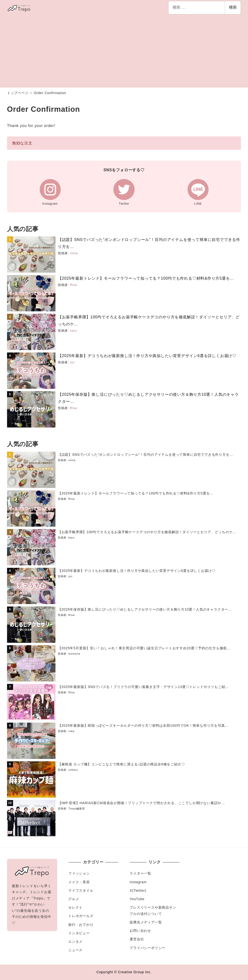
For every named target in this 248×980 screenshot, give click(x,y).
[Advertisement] (124, 51)
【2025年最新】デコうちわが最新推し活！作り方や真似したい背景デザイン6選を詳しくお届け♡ (147, 356)
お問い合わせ (140, 931)
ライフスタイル (81, 890)
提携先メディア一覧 (146, 922)
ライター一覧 (140, 873)
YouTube (137, 899)
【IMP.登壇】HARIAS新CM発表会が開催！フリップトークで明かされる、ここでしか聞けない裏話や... (141, 803)
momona (74, 654)
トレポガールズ (81, 916)
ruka (71, 731)
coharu (73, 770)
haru (74, 331)
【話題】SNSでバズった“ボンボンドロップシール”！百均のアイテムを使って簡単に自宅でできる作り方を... (145, 455)
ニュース (75, 950)
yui (72, 362)
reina (74, 253)
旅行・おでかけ (81, 925)
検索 (233, 7)
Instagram (138, 882)
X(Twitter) (138, 890)
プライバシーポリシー (147, 948)
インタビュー (79, 933)
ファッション (79, 873)
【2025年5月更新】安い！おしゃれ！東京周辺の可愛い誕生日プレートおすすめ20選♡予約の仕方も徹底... (144, 648)
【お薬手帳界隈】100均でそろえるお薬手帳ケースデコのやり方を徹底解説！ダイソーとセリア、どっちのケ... (147, 532)
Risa (74, 285)
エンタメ (75, 942)
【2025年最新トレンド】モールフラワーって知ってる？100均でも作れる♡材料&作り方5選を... (146, 278)
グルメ (74, 899)
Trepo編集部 (77, 808)
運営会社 (137, 939)
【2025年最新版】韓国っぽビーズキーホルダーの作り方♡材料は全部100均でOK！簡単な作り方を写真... (143, 726)
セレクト (75, 907)
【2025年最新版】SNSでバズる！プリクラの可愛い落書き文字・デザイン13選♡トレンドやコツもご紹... (143, 687)
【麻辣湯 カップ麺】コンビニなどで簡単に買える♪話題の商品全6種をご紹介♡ (121, 764)
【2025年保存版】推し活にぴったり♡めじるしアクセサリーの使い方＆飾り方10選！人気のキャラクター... (145, 609)
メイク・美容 (79, 882)
